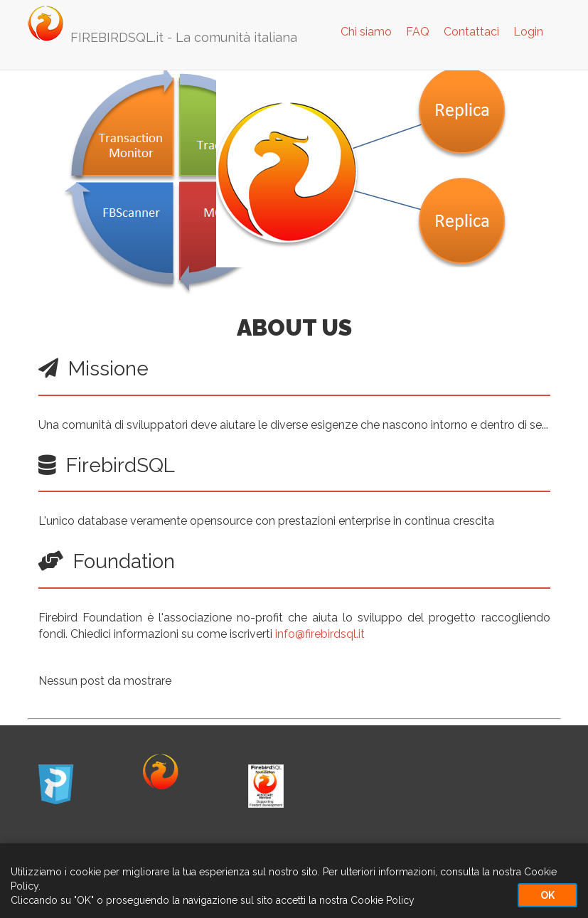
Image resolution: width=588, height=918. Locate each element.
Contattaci (471, 32)
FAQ (418, 32)
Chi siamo (366, 32)
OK (547, 895)
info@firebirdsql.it (320, 634)
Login (528, 32)
